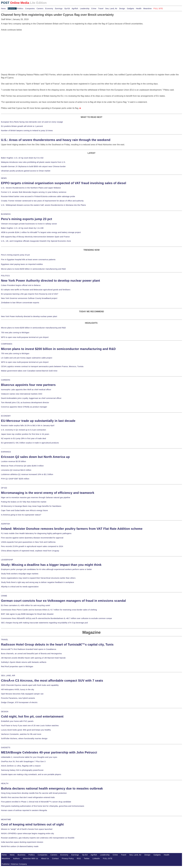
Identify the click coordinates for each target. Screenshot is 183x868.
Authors (16, 858)
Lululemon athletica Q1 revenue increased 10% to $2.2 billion (27, 474)
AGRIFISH (6, 524)
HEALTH (5, 783)
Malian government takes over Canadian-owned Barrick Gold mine (29, 371)
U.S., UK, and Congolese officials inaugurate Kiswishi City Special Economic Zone (36, 241)
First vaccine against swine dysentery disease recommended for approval (32, 538)
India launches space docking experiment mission (22, 842)
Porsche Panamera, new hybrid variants (18, 698)
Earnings (59, 9)
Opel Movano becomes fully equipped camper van (22, 694)
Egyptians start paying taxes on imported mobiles (22, 264)
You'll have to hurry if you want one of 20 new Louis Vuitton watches (30, 726)
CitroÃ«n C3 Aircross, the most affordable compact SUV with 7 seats (52, 681)
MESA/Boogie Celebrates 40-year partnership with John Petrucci (49, 752)
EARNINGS (6, 452)
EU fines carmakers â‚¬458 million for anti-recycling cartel (26, 605)
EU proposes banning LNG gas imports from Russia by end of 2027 (30, 294)
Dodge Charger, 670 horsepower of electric (19, 702)
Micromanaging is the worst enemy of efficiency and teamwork (48, 493)
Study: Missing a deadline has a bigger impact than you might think (51, 565)
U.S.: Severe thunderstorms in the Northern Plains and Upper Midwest (31, 188)
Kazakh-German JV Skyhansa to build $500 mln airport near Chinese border (33, 166)
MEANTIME (6, 819)
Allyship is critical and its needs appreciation (20, 587)
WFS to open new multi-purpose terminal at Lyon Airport (25, 337)
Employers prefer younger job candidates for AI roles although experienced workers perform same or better (46, 569)
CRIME (4, 596)
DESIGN (5, 712)
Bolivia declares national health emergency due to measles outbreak (52, 788)
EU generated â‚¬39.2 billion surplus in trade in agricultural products (30, 443)
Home (4, 855)
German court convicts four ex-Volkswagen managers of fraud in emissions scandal (63, 601)
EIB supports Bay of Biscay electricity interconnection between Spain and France (35, 237)
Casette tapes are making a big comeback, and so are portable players (31, 774)
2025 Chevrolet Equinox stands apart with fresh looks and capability (30, 685)
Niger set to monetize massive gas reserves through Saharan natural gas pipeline (36, 497)
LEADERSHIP (7, 560)
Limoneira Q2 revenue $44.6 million (16, 470)
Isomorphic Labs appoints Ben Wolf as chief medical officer (26, 390)
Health (139, 9)
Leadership (85, 9)
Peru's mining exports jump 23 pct (27, 219)
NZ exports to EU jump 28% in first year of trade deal (24, 438)
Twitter (87, 858)
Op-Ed (67, 9)
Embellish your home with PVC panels (17, 721)
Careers (40, 9)
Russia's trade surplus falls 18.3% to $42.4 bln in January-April (28, 425)
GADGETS (6, 748)
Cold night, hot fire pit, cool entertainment (32, 716)
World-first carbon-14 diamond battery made (20, 846)
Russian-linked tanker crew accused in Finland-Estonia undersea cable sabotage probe (38, 196)
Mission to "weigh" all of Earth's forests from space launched (27, 829)
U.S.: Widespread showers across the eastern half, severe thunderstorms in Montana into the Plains (43, 205)
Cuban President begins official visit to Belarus (21, 285)
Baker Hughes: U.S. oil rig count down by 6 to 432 (22, 158)
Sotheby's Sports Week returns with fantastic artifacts (24, 662)
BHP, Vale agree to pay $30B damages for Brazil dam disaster (27, 614)
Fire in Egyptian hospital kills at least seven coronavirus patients (28, 260)
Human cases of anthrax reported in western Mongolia (24, 810)
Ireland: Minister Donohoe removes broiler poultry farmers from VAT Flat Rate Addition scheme (72, 529)
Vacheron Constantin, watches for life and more (21, 734)
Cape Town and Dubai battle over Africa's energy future (24, 510)
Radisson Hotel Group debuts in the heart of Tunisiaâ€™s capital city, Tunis (57, 644)
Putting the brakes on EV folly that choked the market (24, 502)
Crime (94, 9)
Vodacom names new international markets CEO (22, 394)
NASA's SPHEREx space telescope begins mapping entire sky (28, 833)
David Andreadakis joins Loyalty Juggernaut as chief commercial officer (31, 398)
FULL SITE (108, 858)
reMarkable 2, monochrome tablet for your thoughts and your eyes (29, 757)
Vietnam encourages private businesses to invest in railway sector (29, 224)
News (3, 9)
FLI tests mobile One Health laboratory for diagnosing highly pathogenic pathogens (36, 533)
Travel (101, 9)
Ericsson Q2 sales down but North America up (35, 457)
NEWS (4, 178)
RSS (79, 858)
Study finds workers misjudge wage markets (20, 574)
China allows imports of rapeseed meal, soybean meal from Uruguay (30, 551)
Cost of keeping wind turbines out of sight (32, 824)
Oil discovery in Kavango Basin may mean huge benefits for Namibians (31, 506)
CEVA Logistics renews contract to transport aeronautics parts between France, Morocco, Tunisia (42, 366)
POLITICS (5, 276)
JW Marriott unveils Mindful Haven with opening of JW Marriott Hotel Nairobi (33, 658)
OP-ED (4, 488)
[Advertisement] (20, 47)
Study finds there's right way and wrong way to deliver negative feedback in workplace (38, 582)
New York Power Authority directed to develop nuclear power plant (51, 281)
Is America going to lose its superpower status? (21, 515)
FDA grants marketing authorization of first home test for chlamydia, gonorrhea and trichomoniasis (43, 806)
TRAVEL (5, 640)
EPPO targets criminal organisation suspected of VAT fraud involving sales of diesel (64, 183)
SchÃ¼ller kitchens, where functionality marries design (24, 738)
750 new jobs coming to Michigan (15, 333)
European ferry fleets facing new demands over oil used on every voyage (32, 122)
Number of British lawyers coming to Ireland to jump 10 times (27, 131)
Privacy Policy (68, 858)
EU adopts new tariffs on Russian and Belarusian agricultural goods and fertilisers (36, 290)
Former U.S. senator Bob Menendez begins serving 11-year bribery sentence (34, 192)
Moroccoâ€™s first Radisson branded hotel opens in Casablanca (29, 649)
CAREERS (6, 380)
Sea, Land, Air (111, 9)
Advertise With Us (30, 858)
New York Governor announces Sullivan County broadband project (29, 298)
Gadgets (131, 9)
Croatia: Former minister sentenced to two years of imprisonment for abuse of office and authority (42, 201)
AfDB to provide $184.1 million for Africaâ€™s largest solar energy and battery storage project (41, 232)
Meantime (148, 9)
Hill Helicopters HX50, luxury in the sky (18, 689)
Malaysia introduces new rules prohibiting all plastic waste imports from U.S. (33, 162)
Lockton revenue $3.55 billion (14, 461)
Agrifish (75, 9)
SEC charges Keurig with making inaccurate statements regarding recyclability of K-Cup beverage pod (44, 623)
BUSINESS (6, 214)
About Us (45, 858)
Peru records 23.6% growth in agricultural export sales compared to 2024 (32, 546)
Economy (49, 9)
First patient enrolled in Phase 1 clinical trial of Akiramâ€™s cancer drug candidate (36, 802)
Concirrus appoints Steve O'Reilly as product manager (24, 407)
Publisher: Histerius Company (14, 864)
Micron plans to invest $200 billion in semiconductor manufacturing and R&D (33, 269)
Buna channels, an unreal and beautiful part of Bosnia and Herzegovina (31, 654)
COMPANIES (7, 344)
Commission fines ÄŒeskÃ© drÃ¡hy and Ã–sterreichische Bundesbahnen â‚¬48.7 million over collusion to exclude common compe (56, 618)
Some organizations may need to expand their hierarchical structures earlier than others (38, 578)
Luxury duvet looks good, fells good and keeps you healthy (26, 730)
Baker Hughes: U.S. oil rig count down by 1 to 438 (22, 228)
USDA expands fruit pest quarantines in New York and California (28, 542)
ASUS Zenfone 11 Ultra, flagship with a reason (21, 766)
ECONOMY (6, 416)
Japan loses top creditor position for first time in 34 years (25, 434)
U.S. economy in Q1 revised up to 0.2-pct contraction (24, 430)
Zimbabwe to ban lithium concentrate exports (20, 303)
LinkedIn (96, 858)
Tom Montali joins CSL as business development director (25, 403)
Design (122, 9)
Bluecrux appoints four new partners (28, 385)
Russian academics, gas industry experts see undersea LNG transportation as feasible (38, 838)
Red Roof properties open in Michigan (17, 666)
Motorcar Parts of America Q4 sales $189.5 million (22, 466)
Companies (30, 9)
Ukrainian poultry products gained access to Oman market (26, 171)
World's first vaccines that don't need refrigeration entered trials (28, 797)
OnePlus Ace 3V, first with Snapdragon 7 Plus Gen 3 (23, 761)
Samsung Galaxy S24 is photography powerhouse (22, 770)
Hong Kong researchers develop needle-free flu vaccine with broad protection (34, 793)
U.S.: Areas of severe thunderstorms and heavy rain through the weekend (56, 140)
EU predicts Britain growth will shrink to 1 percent (22, 126)
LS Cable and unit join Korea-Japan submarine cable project (27, 358)
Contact (55, 858)
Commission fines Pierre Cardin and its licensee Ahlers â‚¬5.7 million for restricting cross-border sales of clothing (49, 610)
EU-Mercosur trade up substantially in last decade (38, 421)
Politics (20, 9)
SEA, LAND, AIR (8, 676)
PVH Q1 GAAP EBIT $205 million (15, 479)
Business (12, 9)
